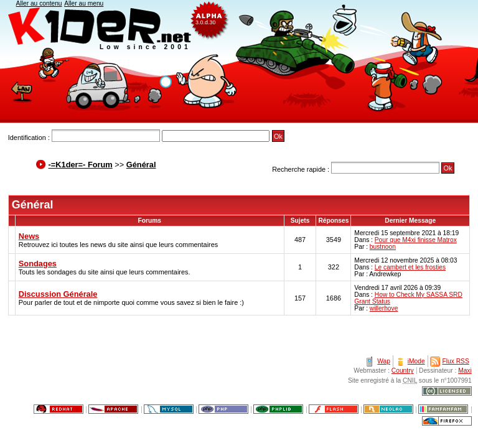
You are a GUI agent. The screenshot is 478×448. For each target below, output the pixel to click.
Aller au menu (84, 3)
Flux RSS (456, 361)
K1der (239, 62)
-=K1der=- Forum (81, 165)
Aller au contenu (39, 3)
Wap (384, 361)
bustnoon (383, 247)
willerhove (384, 308)
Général (141, 165)
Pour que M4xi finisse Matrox (416, 240)
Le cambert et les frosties (410, 267)
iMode (416, 361)
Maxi (465, 371)
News (29, 236)
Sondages (38, 264)
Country (403, 371)
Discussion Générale (58, 294)
